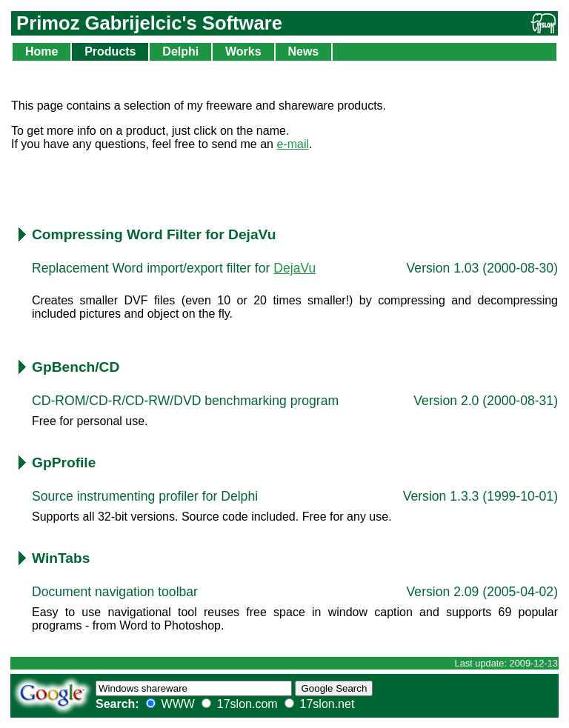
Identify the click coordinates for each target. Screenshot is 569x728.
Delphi (180, 51)
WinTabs (61, 558)
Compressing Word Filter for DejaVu (154, 234)
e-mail (293, 144)
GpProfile (64, 462)
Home (41, 51)
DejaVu (295, 268)
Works (243, 51)
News (303, 51)
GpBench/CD (76, 367)
